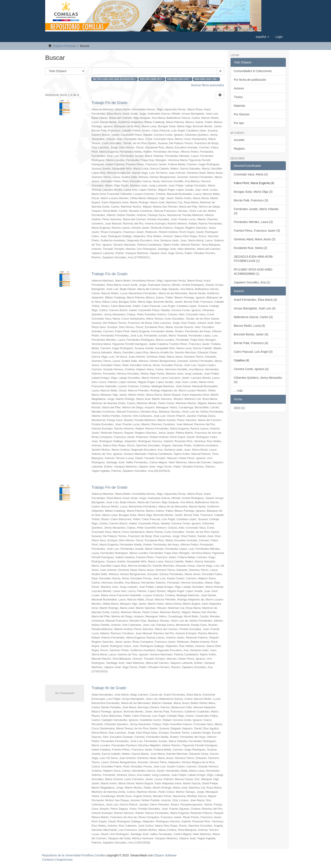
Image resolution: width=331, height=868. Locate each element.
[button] (262, 37)
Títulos (238, 97)
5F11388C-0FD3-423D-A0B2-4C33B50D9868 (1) (254, 272)
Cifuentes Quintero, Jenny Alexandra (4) (258, 380)
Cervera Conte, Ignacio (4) (251, 369)
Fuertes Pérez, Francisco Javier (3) (257, 231)
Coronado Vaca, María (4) (251, 174)
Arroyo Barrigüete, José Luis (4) (255, 308)
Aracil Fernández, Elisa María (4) (256, 300)
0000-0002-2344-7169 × (206, 79)
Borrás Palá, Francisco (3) (251, 200)
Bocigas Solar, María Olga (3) (253, 192)
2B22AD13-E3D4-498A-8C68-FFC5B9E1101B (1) (254, 259)
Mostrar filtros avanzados (208, 85)
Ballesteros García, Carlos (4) (253, 317)
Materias (240, 106)
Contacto (48, 860)
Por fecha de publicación (250, 80)
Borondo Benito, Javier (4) (251, 334)
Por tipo (239, 123)
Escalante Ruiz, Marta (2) (251, 248)
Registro (239, 149)
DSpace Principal (64, 46)
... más (238, 391)
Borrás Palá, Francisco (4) (251, 343)
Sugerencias (64, 860)
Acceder (239, 140)
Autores (239, 88)
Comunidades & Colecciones (253, 71)
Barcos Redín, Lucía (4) (250, 326)
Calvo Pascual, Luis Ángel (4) (253, 352)
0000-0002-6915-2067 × (179, 79)
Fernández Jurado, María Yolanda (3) (256, 211)
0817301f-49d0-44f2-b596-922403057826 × (115, 79)
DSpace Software (165, 855)
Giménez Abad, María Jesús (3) (255, 239)
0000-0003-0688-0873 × (152, 79)
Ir (220, 71)
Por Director (242, 114)
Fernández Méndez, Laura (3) (253, 222)
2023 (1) (239, 408)
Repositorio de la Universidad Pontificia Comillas (74, 855)
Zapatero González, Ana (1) (252, 282)
